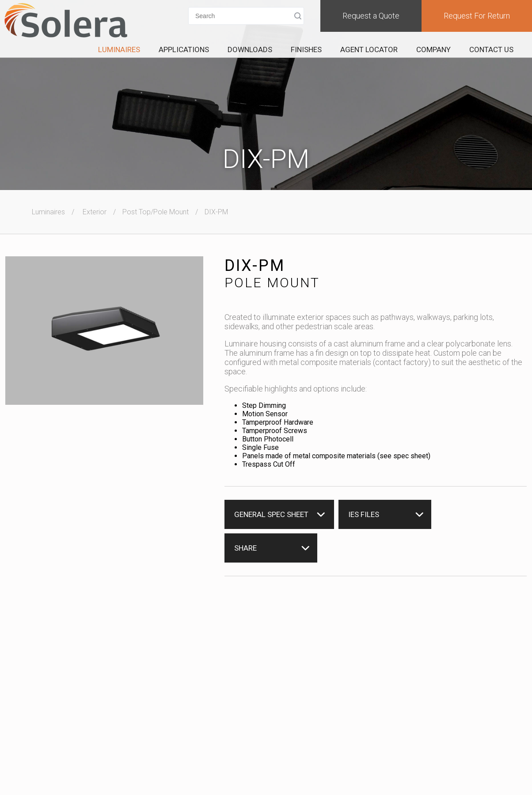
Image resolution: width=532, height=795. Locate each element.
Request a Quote (371, 16)
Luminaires (119, 49)
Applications (184, 49)
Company (433, 49)
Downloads (250, 49)
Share (245, 548)
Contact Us (491, 49)
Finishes (306, 49)
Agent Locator (369, 49)
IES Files (364, 514)
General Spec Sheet (271, 514)
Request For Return (477, 16)
